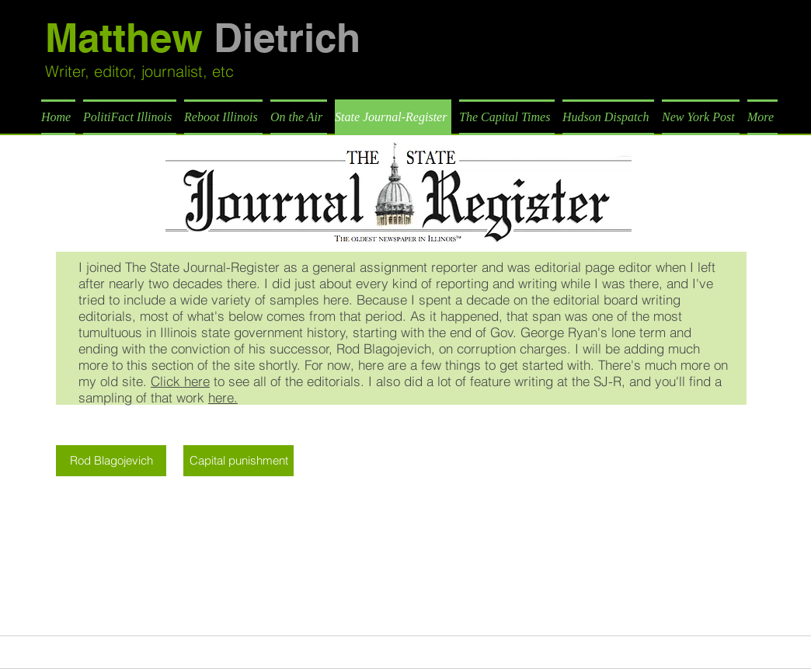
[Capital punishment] (238, 461)
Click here (180, 381)
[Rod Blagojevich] (111, 461)
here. (223, 397)
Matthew (203, 38)
